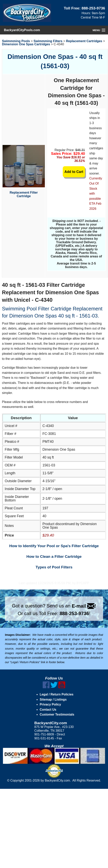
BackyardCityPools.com (22, 30)
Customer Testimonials (57, 714)
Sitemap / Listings (53, 700)
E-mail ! (84, 606)
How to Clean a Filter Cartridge (54, 557)
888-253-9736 (93, 8)
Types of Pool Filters (54, 567)
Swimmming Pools (16, 41)
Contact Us (48, 710)
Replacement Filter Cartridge (24, 171)
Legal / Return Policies (57, 694)
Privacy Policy (50, 704)
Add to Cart (74, 172)
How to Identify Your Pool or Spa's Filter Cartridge (54, 546)
